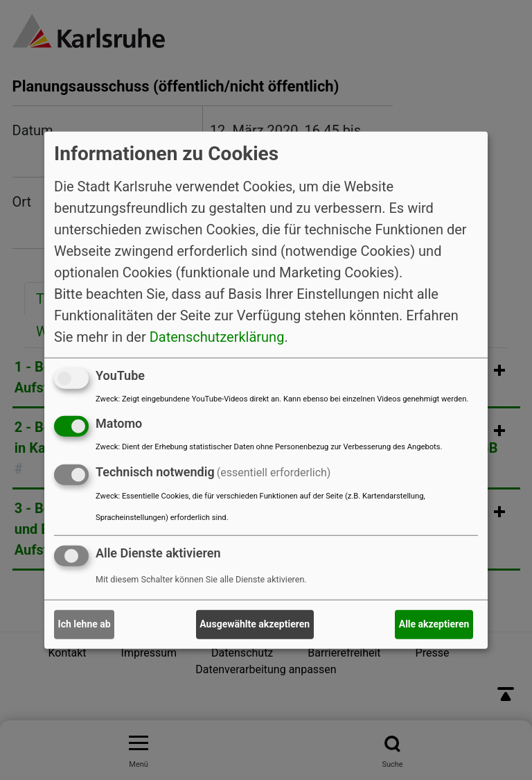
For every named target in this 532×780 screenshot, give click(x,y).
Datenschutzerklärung (217, 336)
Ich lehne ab (85, 624)
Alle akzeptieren (434, 624)
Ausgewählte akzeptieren (255, 624)
